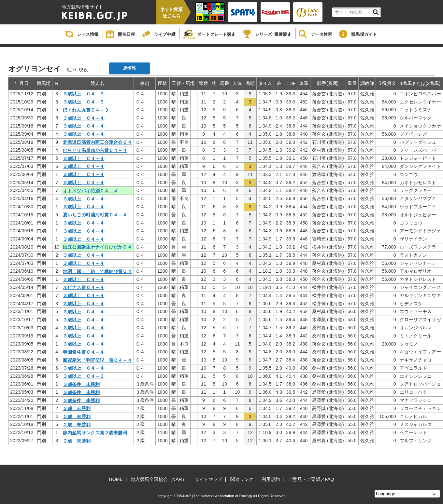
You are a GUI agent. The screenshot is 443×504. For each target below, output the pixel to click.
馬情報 (129, 68)
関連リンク (242, 479)
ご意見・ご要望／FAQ (311, 479)
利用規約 (271, 479)
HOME (116, 479)
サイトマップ (209, 479)
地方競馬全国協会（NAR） (159, 479)
